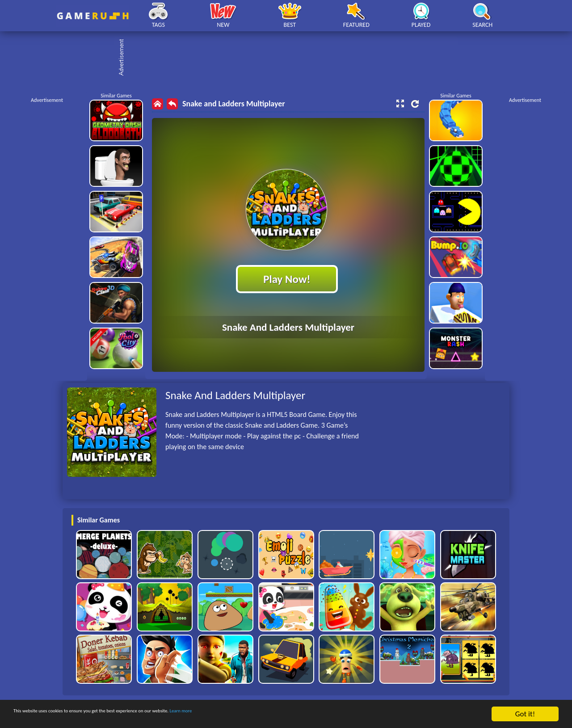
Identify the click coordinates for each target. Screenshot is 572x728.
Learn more (279, 715)
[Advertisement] (290, 58)
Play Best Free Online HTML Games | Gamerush (93, 16)
